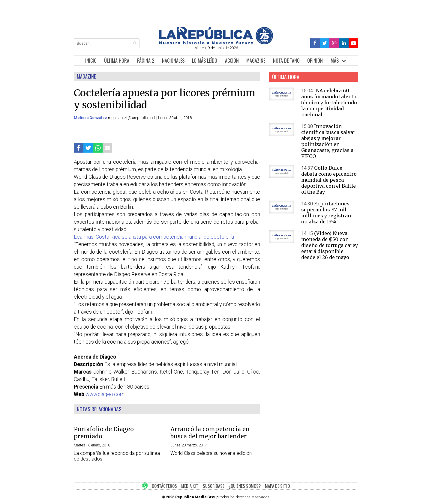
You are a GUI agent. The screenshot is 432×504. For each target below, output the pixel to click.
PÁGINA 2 (146, 61)
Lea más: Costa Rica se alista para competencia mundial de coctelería (154, 237)
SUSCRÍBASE (214, 486)
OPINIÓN (315, 61)
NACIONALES (173, 61)
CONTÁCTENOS (164, 486)
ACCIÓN (232, 61)
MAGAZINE (256, 61)
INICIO (91, 61)
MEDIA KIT (190, 486)
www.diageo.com (105, 394)
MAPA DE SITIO (277, 486)
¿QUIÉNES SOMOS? (245, 486)
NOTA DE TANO (286, 61)
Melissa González (91, 118)
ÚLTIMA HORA (117, 61)
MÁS (335, 61)
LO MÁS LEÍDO (205, 61)
